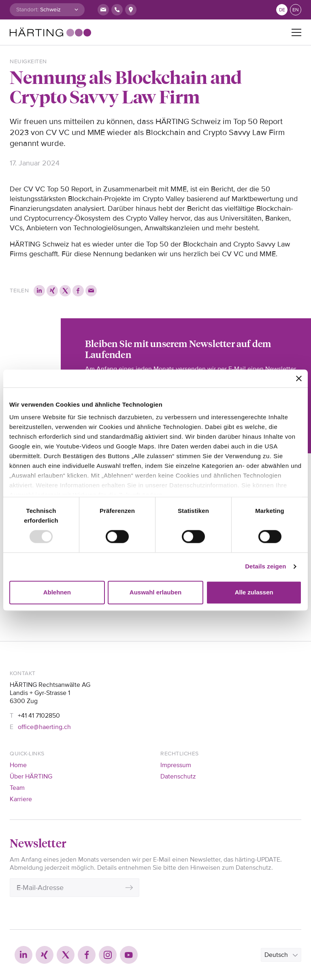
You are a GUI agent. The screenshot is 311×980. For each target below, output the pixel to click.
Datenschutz (178, 776)
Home (18, 765)
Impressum (176, 765)
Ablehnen (57, 592)
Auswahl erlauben (155, 592)
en (296, 10)
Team (17, 788)
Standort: (27, 10)
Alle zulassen (254, 592)
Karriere (21, 799)
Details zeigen (265, 567)
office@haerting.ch (44, 727)
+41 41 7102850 (39, 716)
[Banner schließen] (299, 378)
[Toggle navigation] (296, 32)
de (282, 10)
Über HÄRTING (31, 776)
